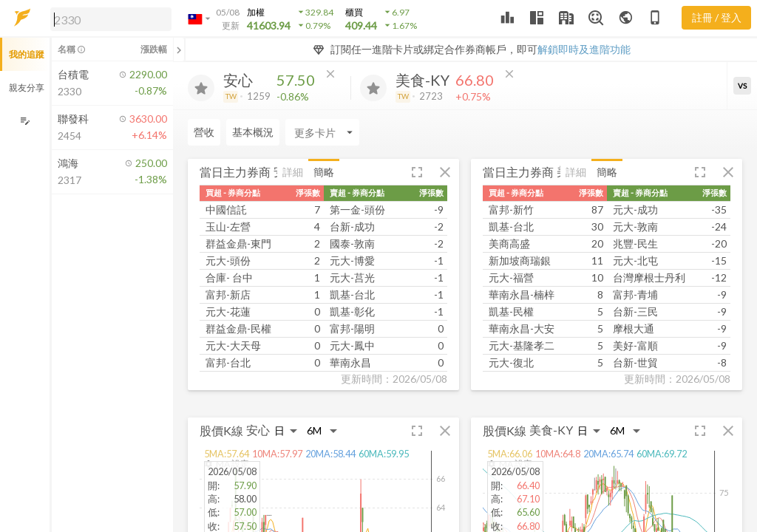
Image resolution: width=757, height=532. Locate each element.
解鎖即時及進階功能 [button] (584, 49)
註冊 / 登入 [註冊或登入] (717, 17)
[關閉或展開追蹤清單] (179, 50)
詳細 (293, 172)
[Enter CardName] (322, 132)
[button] (108, 18)
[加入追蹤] (201, 88)
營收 (204, 132)
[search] (111, 19)
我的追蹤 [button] (27, 54)
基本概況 (253, 132)
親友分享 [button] (27, 88)
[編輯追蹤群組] (25, 121)
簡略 (324, 172)
